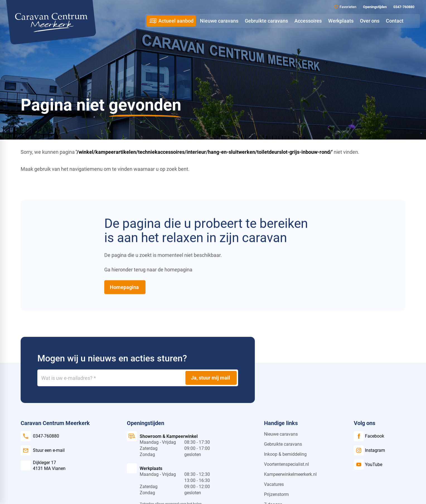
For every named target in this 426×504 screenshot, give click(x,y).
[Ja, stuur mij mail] (211, 378)
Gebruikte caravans (283, 444)
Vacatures (274, 484)
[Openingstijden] (374, 7)
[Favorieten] (345, 7)
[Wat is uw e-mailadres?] (138, 378)
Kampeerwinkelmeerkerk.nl (290, 474)
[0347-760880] (403, 7)
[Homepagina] (125, 287)
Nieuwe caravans (281, 434)
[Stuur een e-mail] (43, 450)
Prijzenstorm (276, 494)
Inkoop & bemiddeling (285, 454)
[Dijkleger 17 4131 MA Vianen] (43, 465)
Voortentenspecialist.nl (286, 464)
